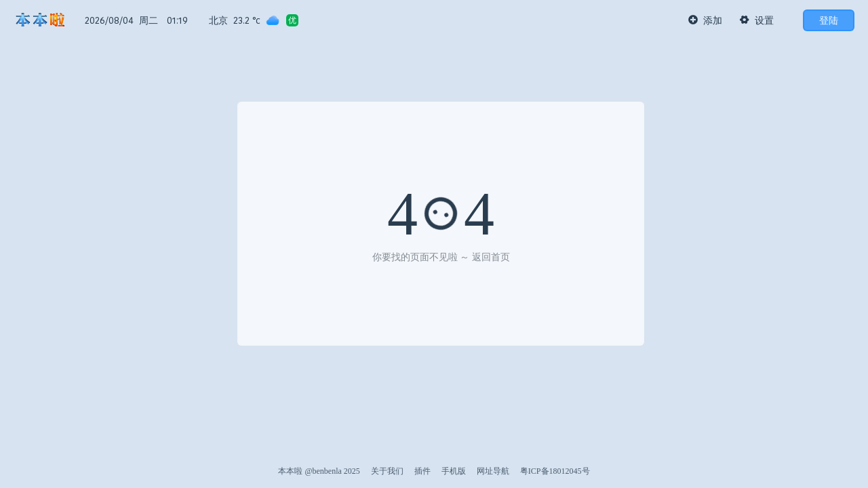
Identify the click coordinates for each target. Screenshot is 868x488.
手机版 (454, 471)
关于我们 (387, 471)
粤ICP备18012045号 (555, 471)
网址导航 (493, 471)
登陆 (829, 20)
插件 (422, 471)
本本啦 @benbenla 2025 (319, 471)
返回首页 (491, 257)
